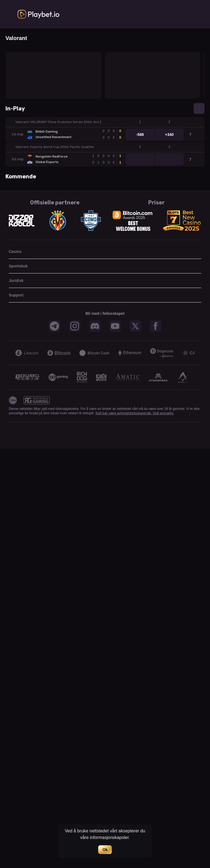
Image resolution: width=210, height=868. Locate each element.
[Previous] (12, 353)
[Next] (198, 353)
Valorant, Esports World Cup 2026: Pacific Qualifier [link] (55, 147)
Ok (105, 850)
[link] (39, 14)
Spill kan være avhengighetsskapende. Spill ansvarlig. (135, 413)
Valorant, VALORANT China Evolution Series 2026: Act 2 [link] (58, 122)
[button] (105, 122)
